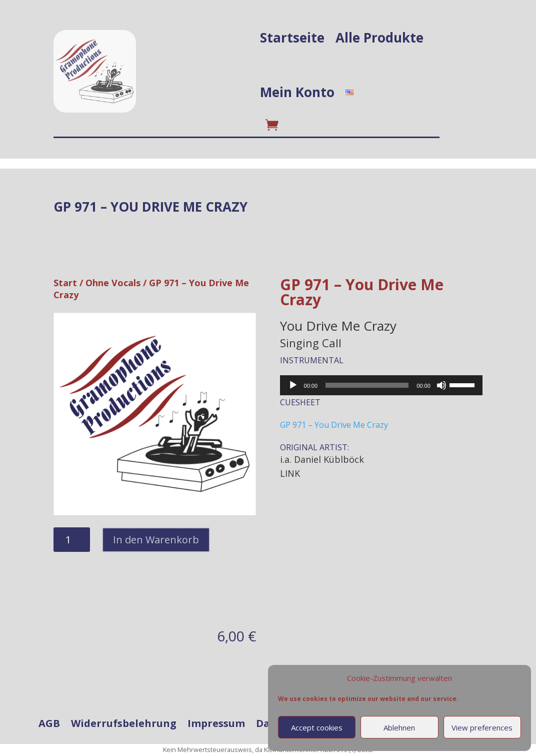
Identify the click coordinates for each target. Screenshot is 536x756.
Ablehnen (399, 727)
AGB (49, 724)
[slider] (367, 385)
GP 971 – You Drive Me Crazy (334, 425)
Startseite (292, 38)
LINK (290, 473)
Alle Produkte (379, 38)
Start (65, 283)
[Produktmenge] (72, 540)
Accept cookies (317, 727)
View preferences (482, 727)
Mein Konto (297, 92)
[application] (381, 385)
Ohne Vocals (113, 283)
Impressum (216, 724)
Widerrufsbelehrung (124, 724)
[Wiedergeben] (293, 385)
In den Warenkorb (156, 540)
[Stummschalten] (441, 385)
